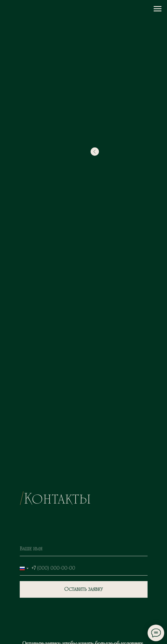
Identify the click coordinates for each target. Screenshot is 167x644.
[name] (84, 549)
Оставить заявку (83, 590)
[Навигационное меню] (158, 9)
